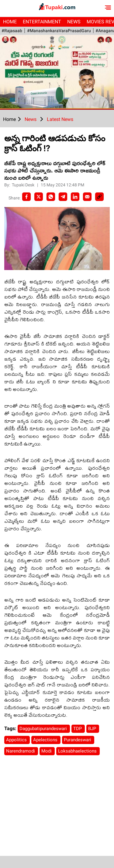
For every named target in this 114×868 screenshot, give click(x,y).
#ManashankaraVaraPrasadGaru (59, 31)
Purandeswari (78, 740)
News (74, 22)
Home (10, 22)
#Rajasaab (12, 31)
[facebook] (26, 197)
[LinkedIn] (75, 197)
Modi (47, 751)
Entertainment (42, 22)
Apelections (46, 740)
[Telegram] (63, 197)
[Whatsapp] (51, 197)
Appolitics (17, 740)
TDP (78, 729)
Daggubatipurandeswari (44, 729)
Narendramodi (21, 751)
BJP (93, 729)
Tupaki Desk (24, 185)
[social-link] (99, 197)
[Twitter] (39, 197)
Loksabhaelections (78, 751)
